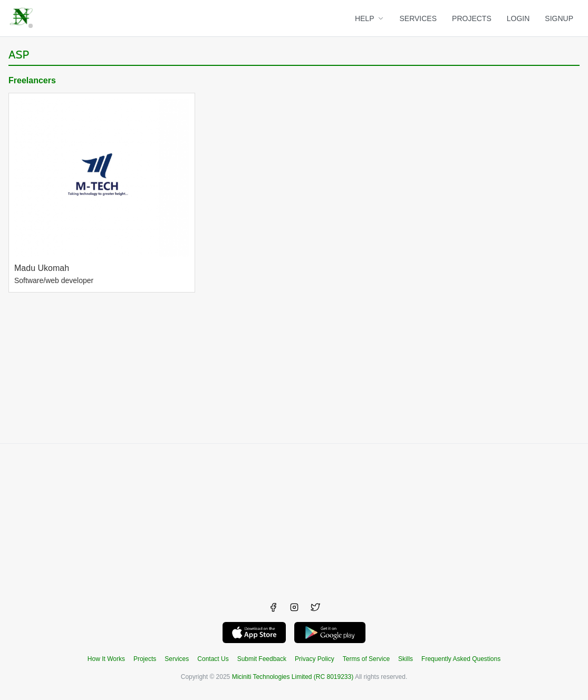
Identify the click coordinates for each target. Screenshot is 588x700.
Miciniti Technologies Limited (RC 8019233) (293, 677)
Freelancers (32, 80)
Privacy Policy (315, 659)
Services (177, 659)
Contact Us (213, 659)
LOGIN (518, 18)
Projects (145, 659)
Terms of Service (366, 659)
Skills (406, 659)
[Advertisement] (294, 518)
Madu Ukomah (42, 268)
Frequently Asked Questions (461, 659)
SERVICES (418, 18)
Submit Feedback (262, 659)
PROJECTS (472, 18)
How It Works (106, 659)
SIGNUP (559, 18)
